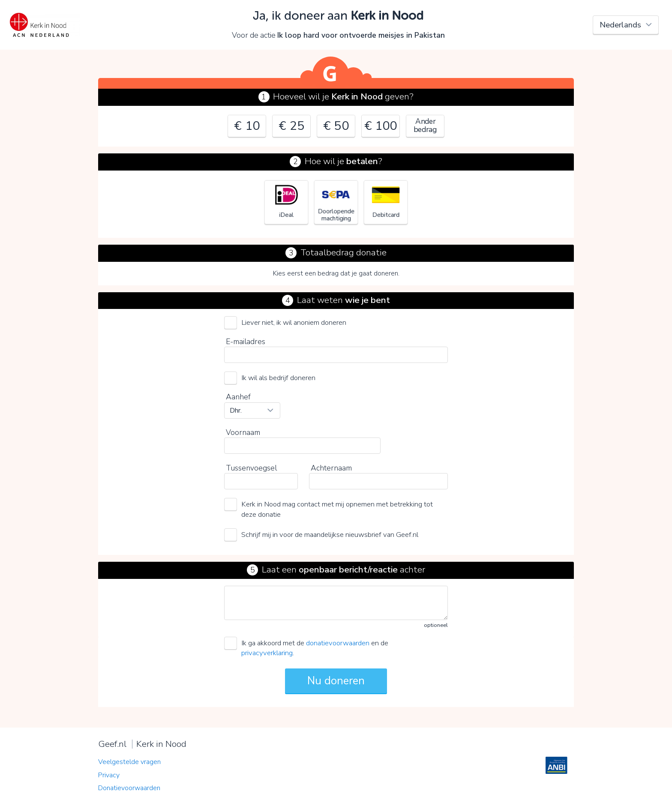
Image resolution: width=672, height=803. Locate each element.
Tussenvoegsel (251, 468)
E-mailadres (246, 342)
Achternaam (331, 468)
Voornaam (243, 432)
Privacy (109, 775)
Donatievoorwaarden (129, 788)
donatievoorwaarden (338, 643)
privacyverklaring (267, 653)
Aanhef (238, 397)
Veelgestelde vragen (129, 762)
